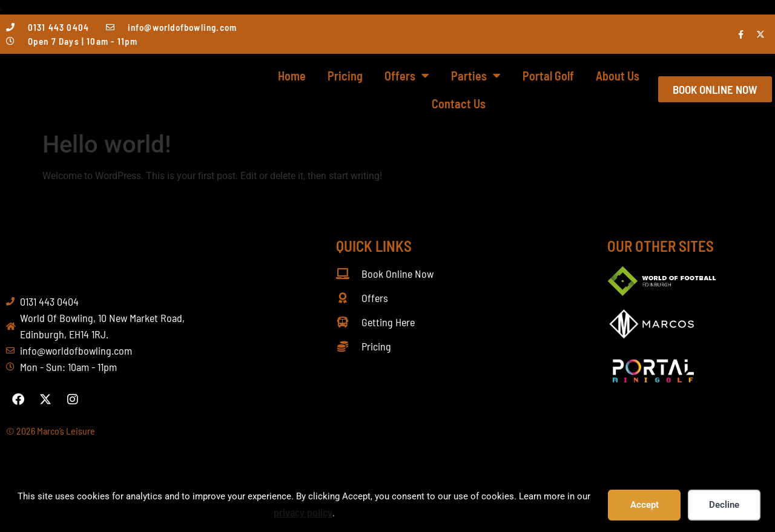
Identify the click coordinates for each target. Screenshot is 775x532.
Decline (724, 505)
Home (292, 76)
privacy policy (303, 512)
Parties (476, 76)
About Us (618, 76)
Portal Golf (548, 76)
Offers (407, 76)
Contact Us (459, 103)
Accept (645, 505)
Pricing (345, 76)
